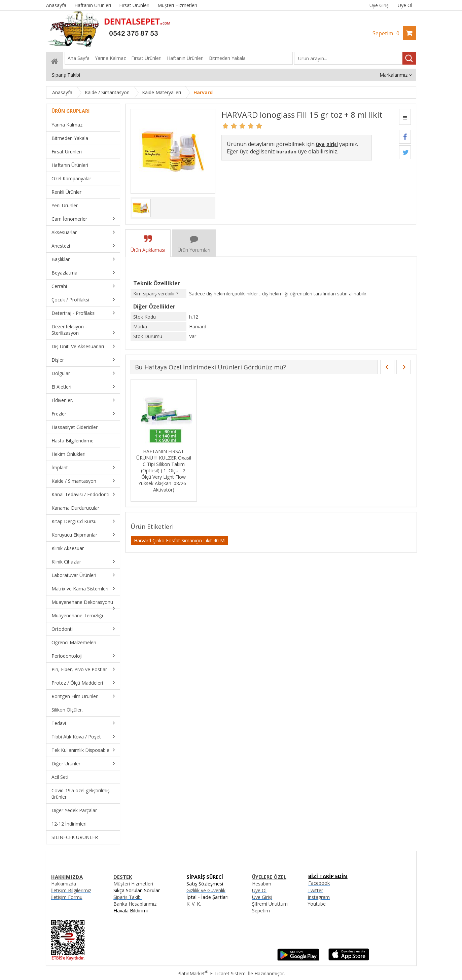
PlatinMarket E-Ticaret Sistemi (212, 973)
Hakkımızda (64, 884)
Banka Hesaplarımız (135, 904)
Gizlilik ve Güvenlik (206, 890)
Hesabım (262, 884)
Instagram (319, 897)
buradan (286, 152)
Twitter (315, 890)
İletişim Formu (67, 897)
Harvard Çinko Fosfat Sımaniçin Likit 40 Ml (180, 540)
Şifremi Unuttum (270, 904)
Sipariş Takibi (128, 897)
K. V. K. (194, 904)
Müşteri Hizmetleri (133, 884)
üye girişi (327, 144)
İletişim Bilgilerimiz (71, 890)
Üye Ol (405, 5)
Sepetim (388, 33)
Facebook (319, 883)
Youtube (317, 904)
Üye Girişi (380, 5)
